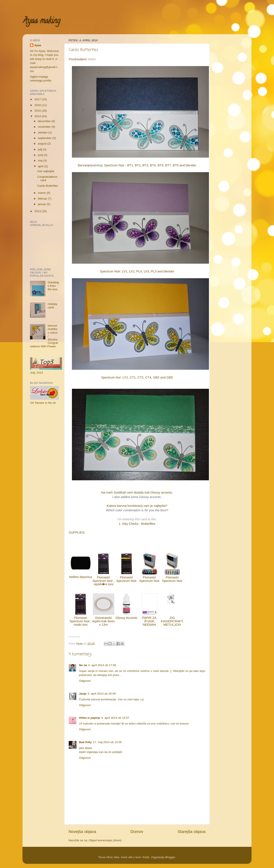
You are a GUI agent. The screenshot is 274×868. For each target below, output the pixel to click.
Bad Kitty (85, 742)
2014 (38, 116)
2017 (38, 99)
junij (41, 155)
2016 (38, 105)
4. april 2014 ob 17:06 (102, 665)
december (45, 121)
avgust (43, 144)
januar (42, 204)
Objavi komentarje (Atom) (105, 840)
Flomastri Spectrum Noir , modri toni (81, 621)
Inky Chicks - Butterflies (139, 524)
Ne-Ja (83, 665)
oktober (43, 132)
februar (43, 199)
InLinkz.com (74, 637)
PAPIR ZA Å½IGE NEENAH (149, 621)
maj (41, 160)
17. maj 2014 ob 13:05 (107, 742)
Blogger (170, 857)
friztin (146, 857)
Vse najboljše (46, 171)
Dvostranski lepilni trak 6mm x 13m (104, 621)
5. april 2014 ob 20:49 (102, 694)
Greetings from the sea (53, 286)
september (45, 138)
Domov (137, 832)
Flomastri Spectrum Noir (126, 579)
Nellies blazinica (80, 577)
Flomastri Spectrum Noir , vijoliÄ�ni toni (103, 581)
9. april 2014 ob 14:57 (115, 718)
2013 (38, 211)
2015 (38, 111)
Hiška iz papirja (89, 718)
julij (40, 149)
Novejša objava (82, 832)
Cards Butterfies (48, 186)
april (41, 166)
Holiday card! (52, 306)
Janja (83, 694)
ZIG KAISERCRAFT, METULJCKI (172, 621)
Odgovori (85, 681)
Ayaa (38, 45)
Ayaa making (41, 21)
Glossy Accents (126, 618)
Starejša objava (192, 832)
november (45, 127)
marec (42, 193)
